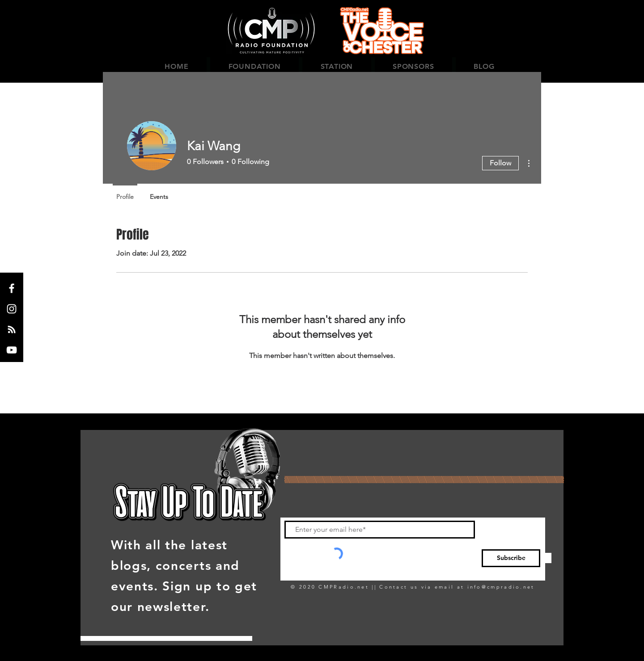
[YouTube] (12, 350)
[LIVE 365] (12, 329)
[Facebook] (12, 288)
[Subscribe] (511, 558)
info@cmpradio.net (501, 587)
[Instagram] (12, 309)
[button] (254, 66)
